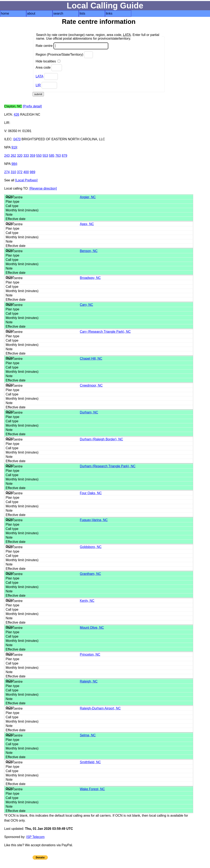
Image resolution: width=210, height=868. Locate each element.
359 (33, 156)
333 (26, 156)
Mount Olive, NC (92, 628)
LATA (39, 76)
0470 (17, 139)
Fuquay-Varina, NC (94, 520)
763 (58, 156)
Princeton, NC (90, 654)
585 (52, 156)
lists (82, 13)
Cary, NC (86, 305)
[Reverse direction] (43, 188)
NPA (7, 147)
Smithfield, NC (90, 762)
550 (39, 156)
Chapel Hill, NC (91, 359)
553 (45, 156)
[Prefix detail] (32, 106)
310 (13, 172)
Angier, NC (88, 197)
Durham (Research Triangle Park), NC (108, 466)
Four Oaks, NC (91, 493)
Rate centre (72, 46)
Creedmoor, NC (91, 385)
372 (20, 172)
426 (17, 115)
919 (14, 147)
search (58, 13)
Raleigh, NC (89, 681)
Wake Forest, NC (92, 789)
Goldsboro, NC (91, 547)
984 (14, 164)
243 (7, 156)
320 (20, 156)
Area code (49, 68)
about (31, 13)
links (109, 13)
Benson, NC (89, 251)
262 (13, 156)
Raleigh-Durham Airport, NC (100, 708)
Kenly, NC (87, 601)
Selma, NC (88, 735)
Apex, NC (87, 224)
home (5, 13)
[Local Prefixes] (26, 180)
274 (7, 172)
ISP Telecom (35, 837)
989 (33, 172)
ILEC (8, 139)
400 (26, 172)
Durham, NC (89, 412)
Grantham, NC (90, 574)
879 (64, 156)
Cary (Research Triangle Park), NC (105, 332)
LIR (38, 85)
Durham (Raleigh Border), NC (101, 439)
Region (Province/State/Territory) (64, 55)
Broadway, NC (90, 278)
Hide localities (48, 61)
